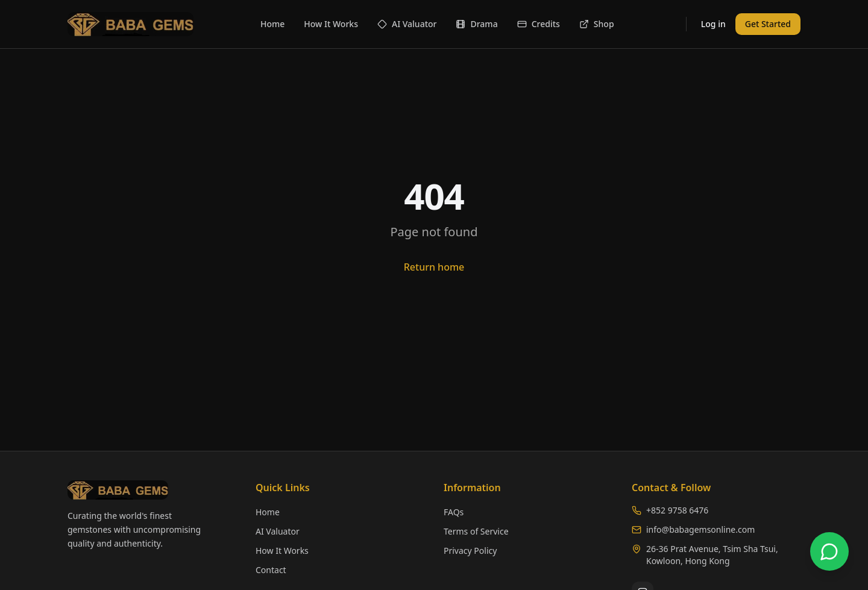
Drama (476, 24)
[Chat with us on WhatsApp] (829, 551)
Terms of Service (476, 531)
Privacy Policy (470, 551)
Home (272, 24)
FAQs (454, 512)
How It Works (331, 24)
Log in (713, 24)
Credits (539, 24)
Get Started (768, 24)
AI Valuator (407, 24)
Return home (434, 267)
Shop (597, 24)
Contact (271, 570)
